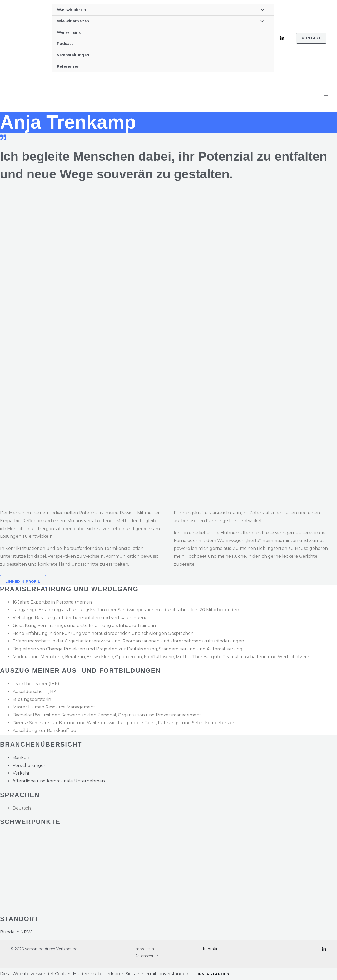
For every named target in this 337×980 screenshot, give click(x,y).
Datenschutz (146, 956)
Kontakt (210, 949)
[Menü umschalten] (261, 10)
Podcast (65, 44)
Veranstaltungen (73, 55)
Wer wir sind (69, 32)
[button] (308, 38)
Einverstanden (212, 974)
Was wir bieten (71, 10)
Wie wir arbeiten (73, 21)
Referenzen (68, 66)
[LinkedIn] (282, 38)
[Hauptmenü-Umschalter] (326, 94)
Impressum (145, 949)
